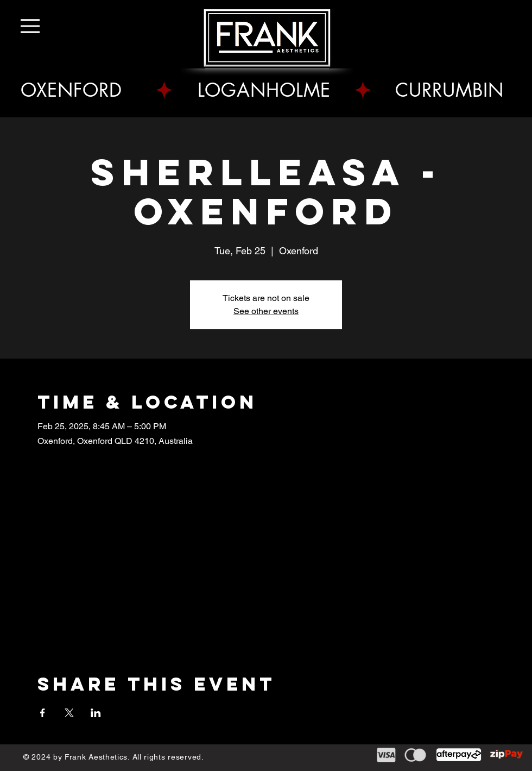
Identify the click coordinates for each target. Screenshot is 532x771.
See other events (266, 311)
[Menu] (37, 26)
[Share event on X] (69, 713)
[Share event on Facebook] (43, 713)
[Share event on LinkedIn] (96, 713)
